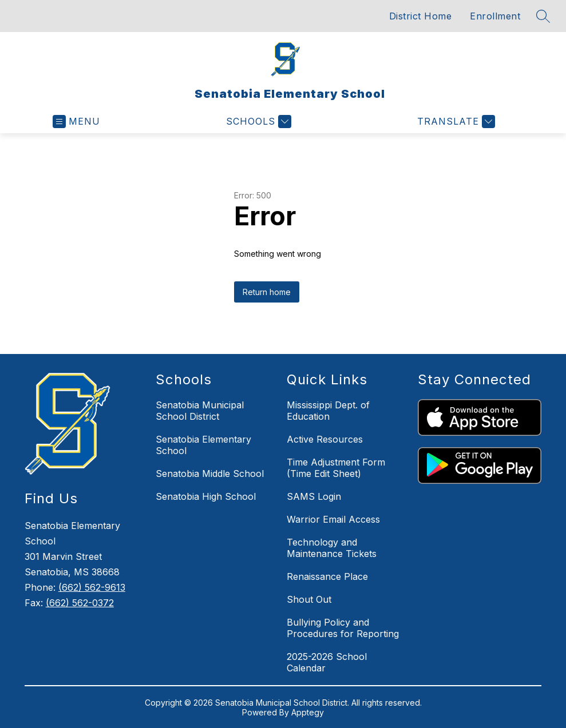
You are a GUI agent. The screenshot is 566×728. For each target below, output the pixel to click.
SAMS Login (314, 496)
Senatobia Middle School (210, 474)
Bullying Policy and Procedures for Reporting (343, 628)
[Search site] (543, 16)
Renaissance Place (327, 576)
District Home (421, 16)
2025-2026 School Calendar (327, 662)
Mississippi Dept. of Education (328, 411)
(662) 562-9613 (92, 587)
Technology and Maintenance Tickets (332, 548)
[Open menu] (76, 122)
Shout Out (309, 599)
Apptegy (308, 712)
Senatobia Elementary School (203, 445)
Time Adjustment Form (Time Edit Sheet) (336, 468)
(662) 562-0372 (80, 603)
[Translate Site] (455, 122)
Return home (267, 292)
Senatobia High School (206, 496)
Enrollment (495, 16)
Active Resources (325, 439)
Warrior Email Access (333, 519)
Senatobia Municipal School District (200, 411)
